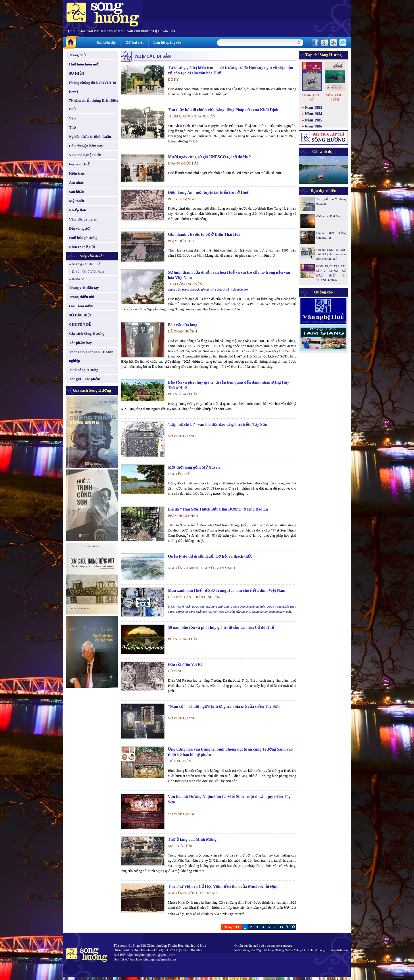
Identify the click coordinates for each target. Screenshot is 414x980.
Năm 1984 (314, 114)
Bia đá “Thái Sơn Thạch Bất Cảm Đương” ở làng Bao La (218, 509)
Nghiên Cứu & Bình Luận (90, 137)
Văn (72, 118)
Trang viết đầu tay (84, 288)
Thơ (72, 127)
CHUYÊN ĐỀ (80, 324)
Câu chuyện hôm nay (86, 146)
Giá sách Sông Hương (87, 334)
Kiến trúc (77, 173)
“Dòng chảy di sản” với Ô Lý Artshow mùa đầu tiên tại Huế (331, 254)
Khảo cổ (78, 279)
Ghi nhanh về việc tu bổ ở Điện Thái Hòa (204, 234)
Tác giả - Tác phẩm (85, 379)
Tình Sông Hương (84, 370)
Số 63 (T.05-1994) (335, 97)
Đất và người (80, 228)
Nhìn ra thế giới (82, 247)
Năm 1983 (314, 108)
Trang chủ (77, 55)
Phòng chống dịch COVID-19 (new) (93, 87)
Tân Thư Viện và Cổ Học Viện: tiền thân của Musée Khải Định (223, 887)
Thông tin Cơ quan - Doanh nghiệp (91, 356)
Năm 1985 (314, 120)
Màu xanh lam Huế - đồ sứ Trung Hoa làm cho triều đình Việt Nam (227, 590)
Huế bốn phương (83, 238)
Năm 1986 (314, 126)
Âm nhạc (76, 182)
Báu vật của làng (183, 325)
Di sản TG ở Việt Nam (88, 272)
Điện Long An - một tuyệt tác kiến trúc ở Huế (208, 193)
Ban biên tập (106, 42)
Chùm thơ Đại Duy (329, 216)
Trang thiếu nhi (82, 297)
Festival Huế (79, 164)
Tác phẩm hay (80, 343)
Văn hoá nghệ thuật (85, 155)
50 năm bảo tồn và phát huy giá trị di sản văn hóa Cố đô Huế (221, 628)
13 (281, 927)
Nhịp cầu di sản (92, 256)
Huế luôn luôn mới (84, 64)
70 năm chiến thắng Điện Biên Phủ (93, 105)
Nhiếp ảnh (77, 210)
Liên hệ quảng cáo (167, 42)
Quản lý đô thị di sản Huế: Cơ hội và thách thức (210, 556)
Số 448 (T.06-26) (312, 97)
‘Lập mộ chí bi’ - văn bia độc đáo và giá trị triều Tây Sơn (218, 425)
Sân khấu (77, 192)
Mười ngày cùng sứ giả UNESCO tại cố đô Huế (209, 157)
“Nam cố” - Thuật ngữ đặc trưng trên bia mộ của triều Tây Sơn (224, 707)
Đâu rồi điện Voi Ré (185, 665)
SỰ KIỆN (76, 73)
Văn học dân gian (83, 219)
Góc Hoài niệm (81, 306)
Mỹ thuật (77, 201)
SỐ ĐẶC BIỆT (80, 315)
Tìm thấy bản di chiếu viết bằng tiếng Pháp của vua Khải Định (223, 110)
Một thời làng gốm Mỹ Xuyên (194, 467)
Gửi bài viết (134, 42)
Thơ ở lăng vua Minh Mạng (192, 839)
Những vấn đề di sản (87, 264)
